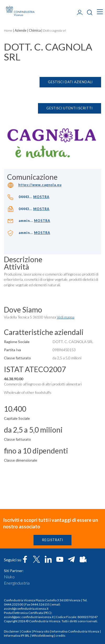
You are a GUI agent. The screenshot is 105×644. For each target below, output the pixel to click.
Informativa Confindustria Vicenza (75, 631)
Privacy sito (41, 631)
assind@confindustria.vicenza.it (26, 609)
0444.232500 (13, 604)
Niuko (9, 577)
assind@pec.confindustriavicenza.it (29, 617)
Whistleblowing (43, 635)
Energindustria (17, 583)
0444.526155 (40, 604)
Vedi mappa (66, 319)
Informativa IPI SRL (17, 635)
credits (60, 635)
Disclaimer (12, 631)
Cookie (26, 631)
